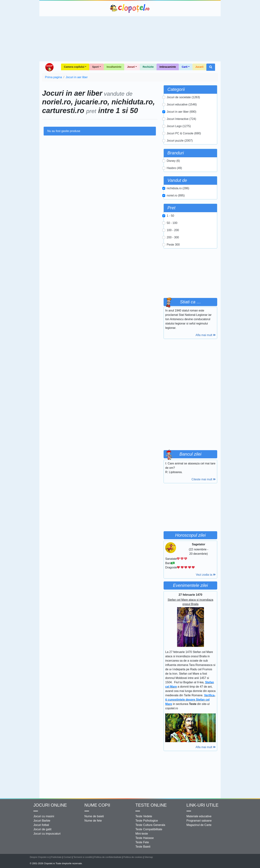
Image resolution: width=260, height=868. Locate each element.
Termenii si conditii (83, 857)
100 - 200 (173, 230)
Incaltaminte (114, 67)
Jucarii (199, 67)
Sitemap (149, 857)
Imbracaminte (168, 67)
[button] (211, 67)
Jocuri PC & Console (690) (184, 133)
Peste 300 (173, 245)
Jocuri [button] (131, 67)
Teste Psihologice (147, 821)
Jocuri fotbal (41, 825)
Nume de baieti (94, 816)
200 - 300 (173, 237)
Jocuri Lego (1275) (179, 126)
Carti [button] (185, 67)
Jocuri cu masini (44, 816)
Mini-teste (142, 834)
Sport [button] (95, 67)
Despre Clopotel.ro (39, 857)
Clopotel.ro (130, 8)
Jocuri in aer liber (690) (181, 112)
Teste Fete (142, 842)
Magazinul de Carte (199, 825)
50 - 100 (172, 223)
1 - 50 (170, 216)
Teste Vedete (144, 816)
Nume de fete (93, 821)
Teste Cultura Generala (150, 825)
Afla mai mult (206, 335)
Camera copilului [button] (74, 67)
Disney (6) (173, 161)
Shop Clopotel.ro (49, 67)
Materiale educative (199, 816)
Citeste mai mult (204, 479)
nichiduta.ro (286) (178, 188)
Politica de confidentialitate (108, 857)
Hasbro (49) (174, 168)
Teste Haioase (145, 838)
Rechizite (148, 67)
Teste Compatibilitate (149, 829)
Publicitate (56, 857)
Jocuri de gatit (42, 829)
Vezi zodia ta (206, 575)
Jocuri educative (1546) (182, 104)
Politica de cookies (133, 857)
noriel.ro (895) (176, 195)
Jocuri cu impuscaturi (47, 834)
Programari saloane (199, 821)
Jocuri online (50, 805)
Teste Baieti (143, 847)
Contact (68, 857)
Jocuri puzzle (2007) (180, 141)
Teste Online (151, 805)
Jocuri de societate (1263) (183, 97)
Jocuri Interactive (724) (181, 119)
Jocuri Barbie (42, 821)
